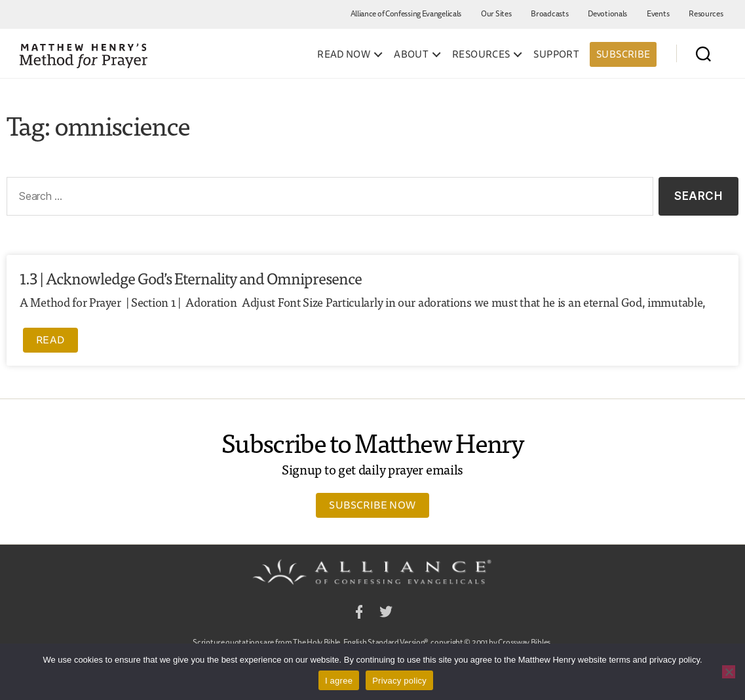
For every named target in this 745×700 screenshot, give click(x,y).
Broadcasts (549, 13)
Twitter (386, 614)
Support (556, 54)
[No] (729, 672)
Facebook (359, 614)
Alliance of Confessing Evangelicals (406, 13)
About (411, 54)
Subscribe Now (372, 505)
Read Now (344, 54)
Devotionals (607, 13)
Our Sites (496, 13)
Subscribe (623, 54)
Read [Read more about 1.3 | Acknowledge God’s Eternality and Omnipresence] (50, 340)
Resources (706, 13)
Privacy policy (399, 681)
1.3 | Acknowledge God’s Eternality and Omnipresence (191, 278)
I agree (339, 681)
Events (658, 13)
